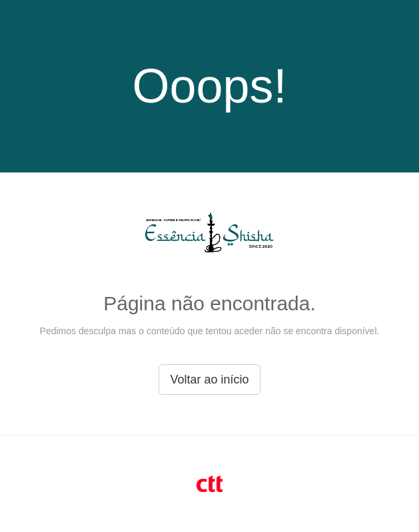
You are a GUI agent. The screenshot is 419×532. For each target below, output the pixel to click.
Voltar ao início (209, 380)
